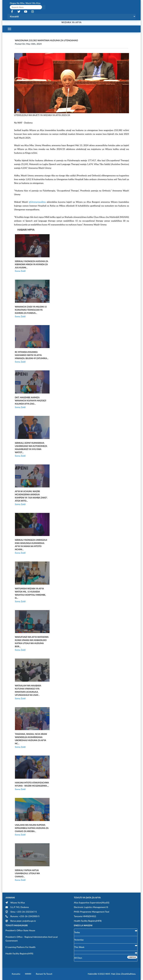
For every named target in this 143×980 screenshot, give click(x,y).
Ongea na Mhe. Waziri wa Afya (25, 3)
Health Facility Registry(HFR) (88, 921)
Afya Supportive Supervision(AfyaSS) (92, 903)
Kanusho (16, 974)
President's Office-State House (20, 930)
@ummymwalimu (37, 202)
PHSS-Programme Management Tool (92, 912)
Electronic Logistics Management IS (91, 907)
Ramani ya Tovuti (44, 974)
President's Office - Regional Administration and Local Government (32, 939)
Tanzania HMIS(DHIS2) (85, 916)
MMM (28, 974)
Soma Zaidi (20, 271)
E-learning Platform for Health (21, 947)
